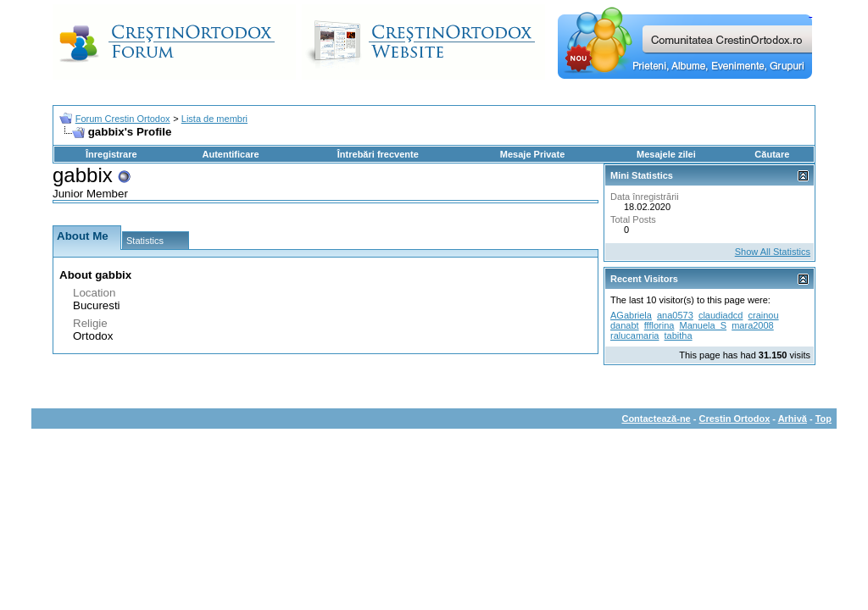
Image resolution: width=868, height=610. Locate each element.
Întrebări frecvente (378, 154)
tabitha (679, 335)
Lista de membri (214, 119)
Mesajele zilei (666, 154)
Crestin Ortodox (735, 419)
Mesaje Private (532, 154)
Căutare (772, 154)
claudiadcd (721, 315)
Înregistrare (111, 154)
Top (823, 419)
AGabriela (631, 315)
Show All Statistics (773, 252)
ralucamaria (634, 335)
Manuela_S (703, 325)
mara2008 (753, 325)
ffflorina (659, 325)
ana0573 (675, 315)
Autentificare (230, 154)
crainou (764, 315)
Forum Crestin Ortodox (123, 119)
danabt (625, 325)
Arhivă (793, 419)
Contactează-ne (656, 419)
